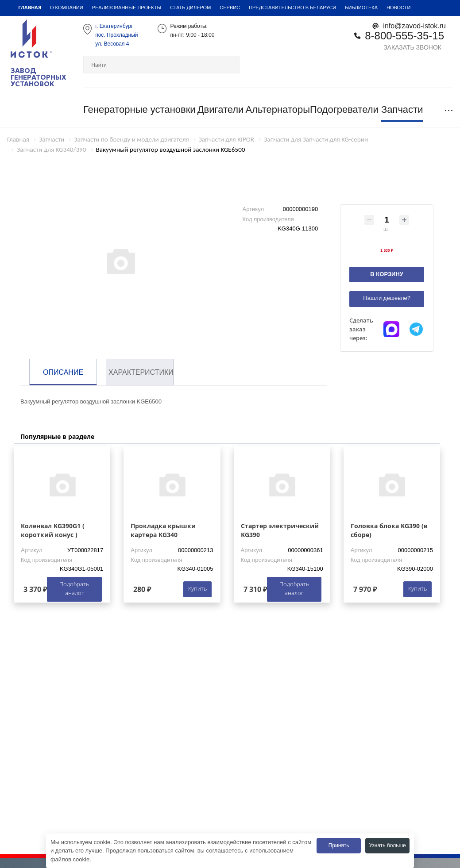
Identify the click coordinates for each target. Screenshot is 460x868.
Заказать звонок (412, 47)
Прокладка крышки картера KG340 (163, 530)
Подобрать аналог (74, 588)
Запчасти (402, 109)
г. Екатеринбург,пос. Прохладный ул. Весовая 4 (116, 35)
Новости (398, 7)
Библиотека (361, 7)
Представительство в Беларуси (292, 7)
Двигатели (221, 109)
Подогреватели (344, 109)
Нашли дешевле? (387, 298)
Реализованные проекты (127, 7)
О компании (67, 7)
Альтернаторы (278, 109)
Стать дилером (190, 7)
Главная (30, 7)
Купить (197, 588)
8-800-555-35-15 (404, 35)
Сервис (230, 7)
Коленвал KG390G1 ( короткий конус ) (53, 530)
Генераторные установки (139, 109)
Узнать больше (387, 845)
